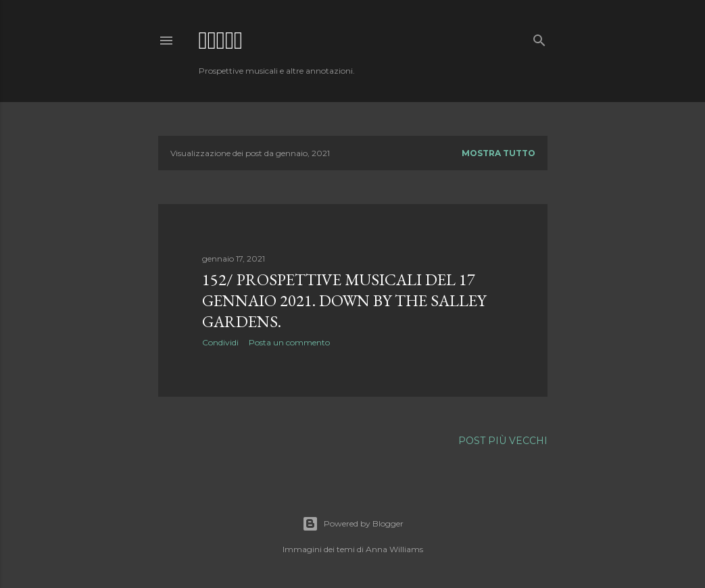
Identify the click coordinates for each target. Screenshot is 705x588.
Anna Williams (394, 549)
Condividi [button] (220, 342)
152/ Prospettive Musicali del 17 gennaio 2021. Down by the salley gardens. (344, 300)
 (221, 40)
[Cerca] (539, 38)
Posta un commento (289, 342)
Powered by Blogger (353, 524)
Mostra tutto (499, 153)
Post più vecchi (503, 441)
